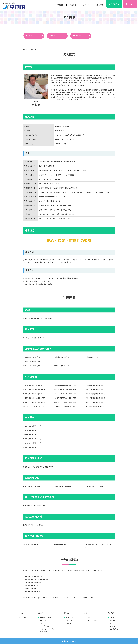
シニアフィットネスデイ (47, 629)
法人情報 (100, 5)
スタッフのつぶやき (92, 620)
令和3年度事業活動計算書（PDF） (66, 398)
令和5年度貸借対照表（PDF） (96, 390)
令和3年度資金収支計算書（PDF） (35, 398)
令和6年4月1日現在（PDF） (33, 362)
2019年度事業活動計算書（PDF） (66, 407)
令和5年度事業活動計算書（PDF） (66, 390)
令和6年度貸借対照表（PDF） (96, 385)
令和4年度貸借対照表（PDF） (96, 394)
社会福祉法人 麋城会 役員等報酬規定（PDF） (38, 467)
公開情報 (52, 36)
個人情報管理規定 (60, 545)
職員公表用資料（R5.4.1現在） (33, 525)
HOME (21, 613)
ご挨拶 (112, 617)
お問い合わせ (114, 4)
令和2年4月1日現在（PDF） (64, 366)
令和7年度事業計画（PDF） (32, 426)
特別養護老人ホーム (45, 617)
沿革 (112, 623)
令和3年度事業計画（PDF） (32, 443)
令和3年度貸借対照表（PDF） (96, 398)
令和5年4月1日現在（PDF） (64, 357)
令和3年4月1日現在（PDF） (33, 366)
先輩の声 (68, 623)
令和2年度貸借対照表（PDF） (96, 402)
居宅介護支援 (43, 632)
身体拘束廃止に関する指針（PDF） (35, 506)
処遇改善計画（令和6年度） (64, 486)
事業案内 (60, 5)
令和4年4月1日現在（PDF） (95, 357)
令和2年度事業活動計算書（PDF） (66, 402)
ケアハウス (43, 623)
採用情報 (73, 5)
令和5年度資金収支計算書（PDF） (35, 390)
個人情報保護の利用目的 (31, 545)
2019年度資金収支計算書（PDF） (34, 407)
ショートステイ (44, 620)
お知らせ (86, 5)
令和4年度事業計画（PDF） (32, 439)
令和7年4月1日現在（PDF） (33, 357)
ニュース (89, 617)
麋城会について (70, 617)
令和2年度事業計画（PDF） (32, 448)
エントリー (130, 4)
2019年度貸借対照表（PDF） (95, 407)
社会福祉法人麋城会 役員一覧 (34, 338)
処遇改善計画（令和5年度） (95, 486)
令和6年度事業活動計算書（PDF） (66, 385)
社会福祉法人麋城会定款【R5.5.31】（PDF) (37, 318)
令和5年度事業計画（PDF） (32, 435)
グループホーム (44, 626)
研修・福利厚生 (70, 620)
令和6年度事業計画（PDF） (32, 430)
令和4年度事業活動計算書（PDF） (66, 394)
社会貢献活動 (77, 36)
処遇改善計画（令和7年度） (32, 486)
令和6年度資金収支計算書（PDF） (35, 385)
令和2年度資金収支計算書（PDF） (35, 402)
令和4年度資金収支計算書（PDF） (35, 394)
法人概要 (29, 36)
